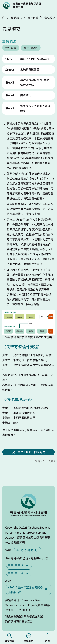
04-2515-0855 (28, 550)
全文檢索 (9, 638)
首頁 (4, 18)
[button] (51, 6)
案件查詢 (11, 48)
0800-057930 (19, 573)
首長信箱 (33, 18)
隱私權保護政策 (33, 616)
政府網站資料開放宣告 (19, 621)
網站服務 (16, 18)
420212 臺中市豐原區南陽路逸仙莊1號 (28, 590)
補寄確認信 (31, 48)
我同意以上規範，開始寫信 (29, 452)
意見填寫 (50, 18)
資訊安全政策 (14, 616)
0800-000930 (19, 565)
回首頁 (22, 5)
